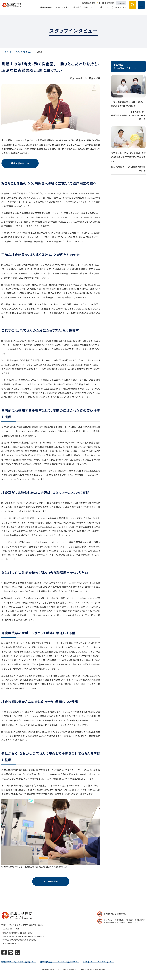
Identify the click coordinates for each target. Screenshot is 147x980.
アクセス (104, 10)
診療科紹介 (76, 10)
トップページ (6, 52)
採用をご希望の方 (106, 5)
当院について (89, 10)
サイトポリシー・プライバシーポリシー (98, 962)
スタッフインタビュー (24, 52)
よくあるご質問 (118, 10)
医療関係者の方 (88, 5)
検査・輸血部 (18, 163)
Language (121, 5)
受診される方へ (46, 10)
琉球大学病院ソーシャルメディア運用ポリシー (59, 962)
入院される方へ (62, 10)
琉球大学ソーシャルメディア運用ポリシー (19, 962)
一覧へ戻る (53, 881)
